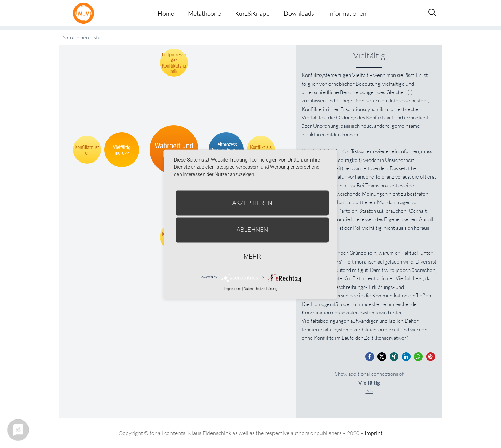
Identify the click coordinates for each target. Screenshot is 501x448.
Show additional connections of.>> (369, 382)
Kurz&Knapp (252, 13)
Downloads (299, 13)
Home (166, 13)
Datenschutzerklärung (261, 289)
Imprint (374, 433)
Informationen (347, 13)
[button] (370, 357)
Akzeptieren (252, 203)
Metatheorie (204, 13)
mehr (252, 256)
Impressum (232, 289)
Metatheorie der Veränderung (85, 13)
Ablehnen (252, 230)
